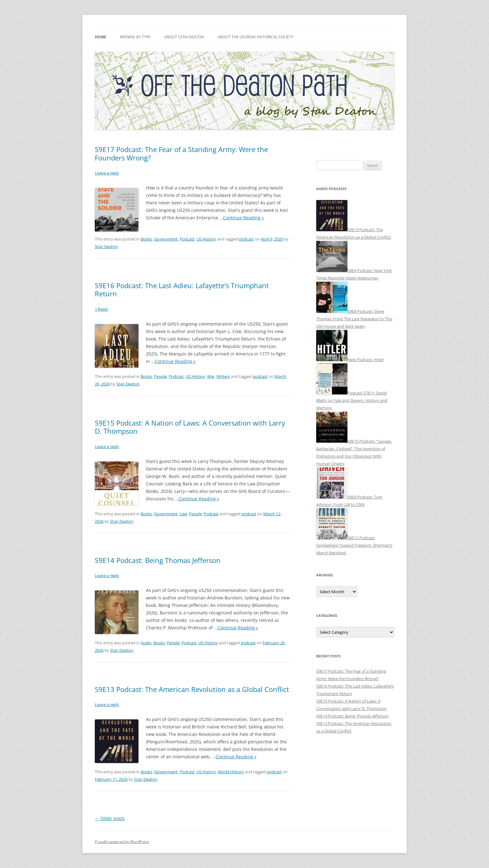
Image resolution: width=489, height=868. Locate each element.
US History (206, 239)
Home (101, 37)
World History (231, 772)
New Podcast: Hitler (366, 360)
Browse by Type (135, 37)
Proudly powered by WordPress (122, 842)
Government (166, 239)
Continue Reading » (243, 218)
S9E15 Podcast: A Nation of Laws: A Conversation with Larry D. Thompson (190, 427)
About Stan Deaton (184, 37)
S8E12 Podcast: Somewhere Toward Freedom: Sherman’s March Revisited (354, 545)
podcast (246, 239)
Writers (223, 376)
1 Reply (102, 309)
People (160, 376)
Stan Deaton (106, 246)
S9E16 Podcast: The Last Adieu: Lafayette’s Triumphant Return (182, 289)
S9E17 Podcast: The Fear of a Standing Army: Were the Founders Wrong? (181, 153)
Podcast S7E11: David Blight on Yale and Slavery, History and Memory (352, 400)
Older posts (110, 818)
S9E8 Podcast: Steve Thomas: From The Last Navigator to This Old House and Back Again (354, 319)
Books (146, 239)
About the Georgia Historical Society (256, 37)
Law (183, 514)
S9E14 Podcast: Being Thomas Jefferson (158, 560)
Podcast (187, 239)
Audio (146, 643)
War (211, 376)
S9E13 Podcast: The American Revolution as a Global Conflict (192, 689)
